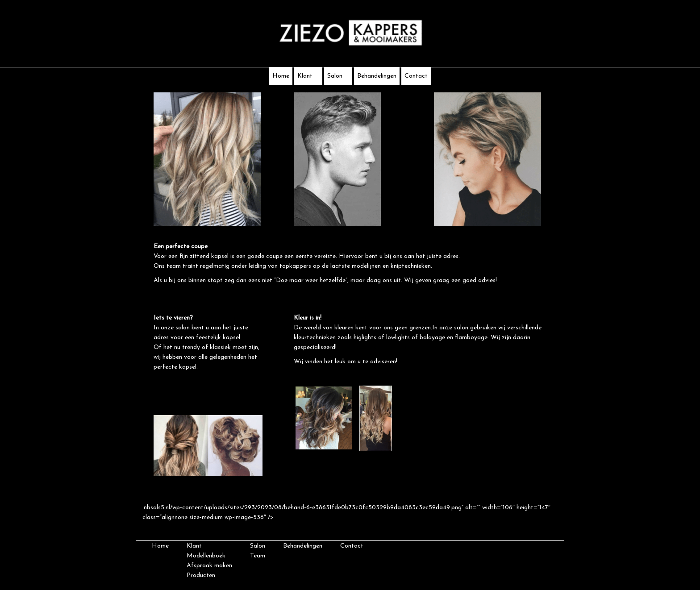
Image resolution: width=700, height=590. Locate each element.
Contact (416, 76)
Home (281, 76)
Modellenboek (206, 556)
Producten (201, 575)
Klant (308, 76)
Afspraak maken (209, 566)
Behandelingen (377, 76)
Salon (338, 76)
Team (258, 556)
